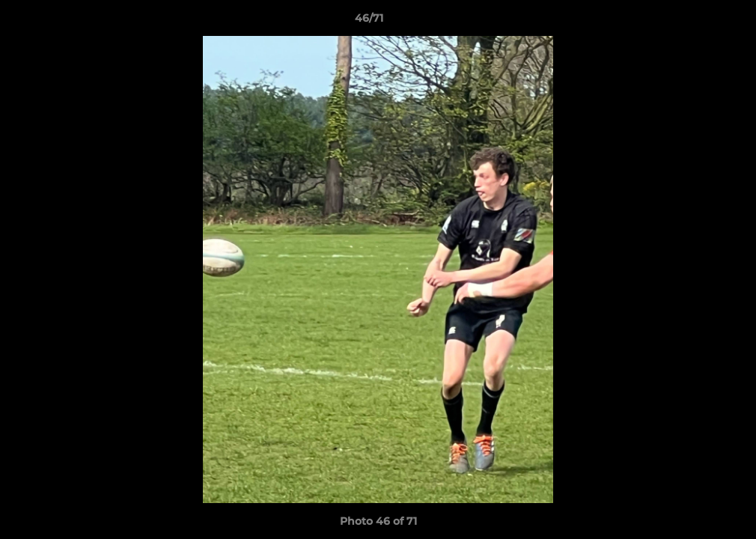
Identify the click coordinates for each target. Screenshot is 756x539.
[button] (693, 22)
